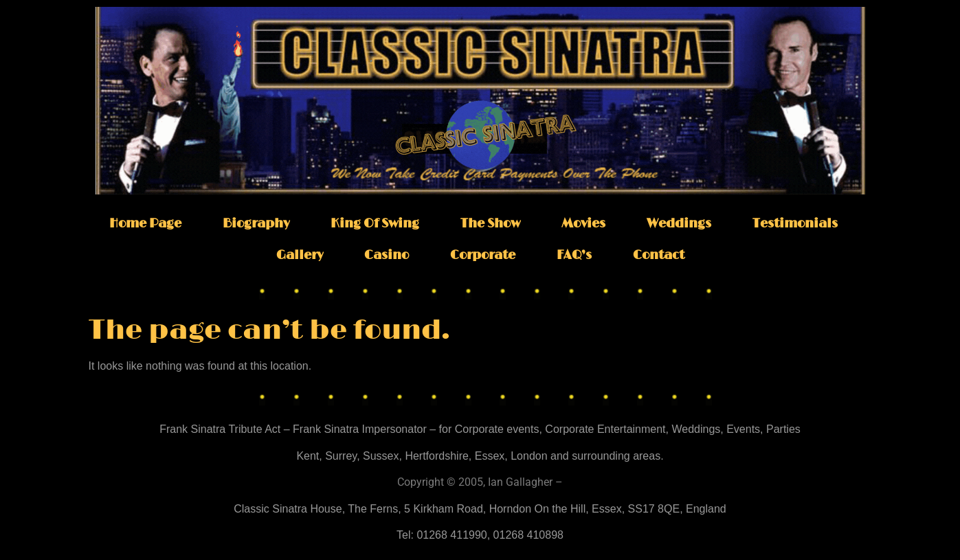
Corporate (483, 256)
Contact (659, 256)
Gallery (300, 256)
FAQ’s (574, 256)
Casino (387, 256)
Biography (256, 224)
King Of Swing (375, 224)
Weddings (679, 224)
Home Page (145, 224)
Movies (583, 224)
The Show (490, 224)
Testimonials (795, 224)
